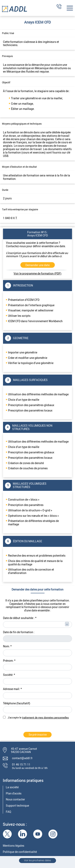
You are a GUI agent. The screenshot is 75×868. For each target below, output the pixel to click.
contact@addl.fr (22, 758)
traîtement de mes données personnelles (45, 718)
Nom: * (7, 646)
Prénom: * (9, 661)
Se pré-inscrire (38, 735)
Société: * (9, 675)
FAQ (8, 812)
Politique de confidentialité (20, 852)
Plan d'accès (14, 794)
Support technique (17, 806)
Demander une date (37, 265)
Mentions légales (13, 846)
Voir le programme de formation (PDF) (37, 273)
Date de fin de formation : (19, 632)
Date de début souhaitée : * (20, 618)
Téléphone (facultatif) (17, 703)
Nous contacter (15, 800)
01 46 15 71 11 (21, 764)
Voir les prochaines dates (37, 860)
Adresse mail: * (12, 689)
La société (12, 787)
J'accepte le (38, 718)
